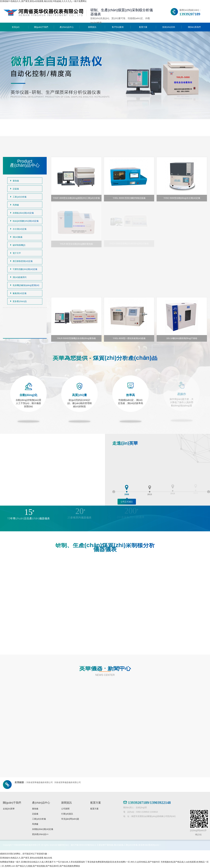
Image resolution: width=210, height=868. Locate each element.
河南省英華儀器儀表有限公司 (40, 782)
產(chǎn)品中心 (67, 27)
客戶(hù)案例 (118, 27)
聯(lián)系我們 (194, 27)
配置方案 (143, 27)
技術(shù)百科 (169, 27)
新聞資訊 (92, 27)
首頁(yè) (16, 27)
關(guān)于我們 (41, 27)
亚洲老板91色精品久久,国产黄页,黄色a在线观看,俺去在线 (26, 858)
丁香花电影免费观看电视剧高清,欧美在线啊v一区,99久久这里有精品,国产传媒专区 (123, 862)
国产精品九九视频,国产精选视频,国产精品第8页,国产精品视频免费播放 (48, 866)
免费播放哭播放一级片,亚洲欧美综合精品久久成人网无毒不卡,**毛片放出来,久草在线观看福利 (43, 862)
